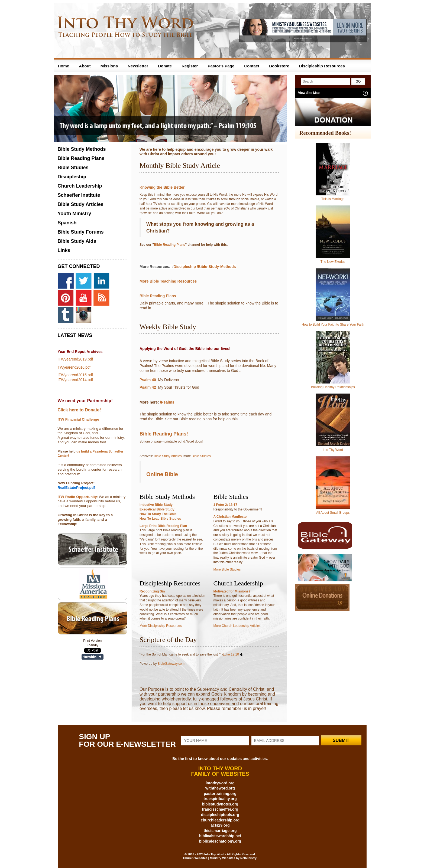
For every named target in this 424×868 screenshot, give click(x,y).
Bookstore (279, 66)
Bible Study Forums (81, 232)
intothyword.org (220, 783)
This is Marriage (333, 199)
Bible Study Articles (168, 456)
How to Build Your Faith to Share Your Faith (333, 325)
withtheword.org (220, 788)
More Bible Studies (227, 569)
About (85, 66)
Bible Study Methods (82, 149)
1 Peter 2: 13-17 (225, 505)
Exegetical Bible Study (157, 509)
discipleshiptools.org (220, 815)
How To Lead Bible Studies (160, 519)
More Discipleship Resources (161, 626)
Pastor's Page (221, 66)
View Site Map (309, 93)
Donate (165, 66)
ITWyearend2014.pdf (75, 380)
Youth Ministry (75, 214)
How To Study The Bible (158, 514)
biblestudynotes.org (220, 804)
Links (64, 250)
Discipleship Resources (322, 66)
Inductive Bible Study (156, 505)
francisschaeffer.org (220, 809)
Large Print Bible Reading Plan (163, 526)
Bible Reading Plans (169, 245)
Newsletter (138, 66)
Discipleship (185, 267)
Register (190, 66)
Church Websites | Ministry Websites (210, 858)
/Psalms (168, 402)
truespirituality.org (220, 799)
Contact (252, 66)
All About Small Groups (333, 513)
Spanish (67, 223)
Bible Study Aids (77, 241)
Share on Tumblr (93, 657)
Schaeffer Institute (79, 195)
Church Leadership (80, 186)
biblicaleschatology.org (220, 841)
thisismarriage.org (220, 831)
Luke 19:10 (231, 654)
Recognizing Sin (152, 591)
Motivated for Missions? (232, 591)
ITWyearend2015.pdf (75, 375)
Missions (109, 66)
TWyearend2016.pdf (74, 367)
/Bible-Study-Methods (216, 267)
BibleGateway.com (171, 664)
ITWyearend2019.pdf (75, 359)
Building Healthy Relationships (333, 387)
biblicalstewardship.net (220, 836)
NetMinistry (248, 858)
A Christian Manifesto (230, 517)
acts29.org (220, 825)
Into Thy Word (333, 450)
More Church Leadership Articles (237, 626)
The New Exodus (333, 262)
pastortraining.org (220, 794)
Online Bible (162, 474)
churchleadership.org (220, 820)
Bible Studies (201, 456)
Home (64, 66)
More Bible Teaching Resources (168, 281)
